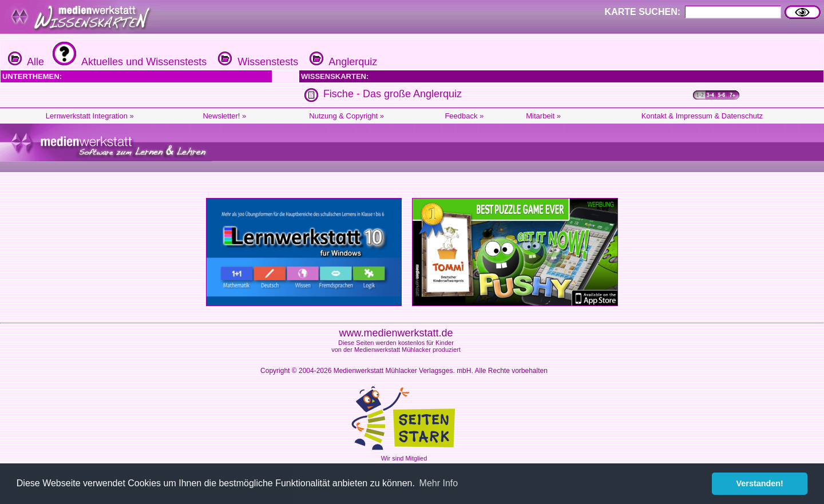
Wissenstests (257, 62)
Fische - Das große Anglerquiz (393, 94)
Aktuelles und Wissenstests (128, 62)
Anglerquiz (342, 62)
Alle (26, 62)
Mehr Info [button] (439, 483)
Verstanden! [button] (760, 483)
